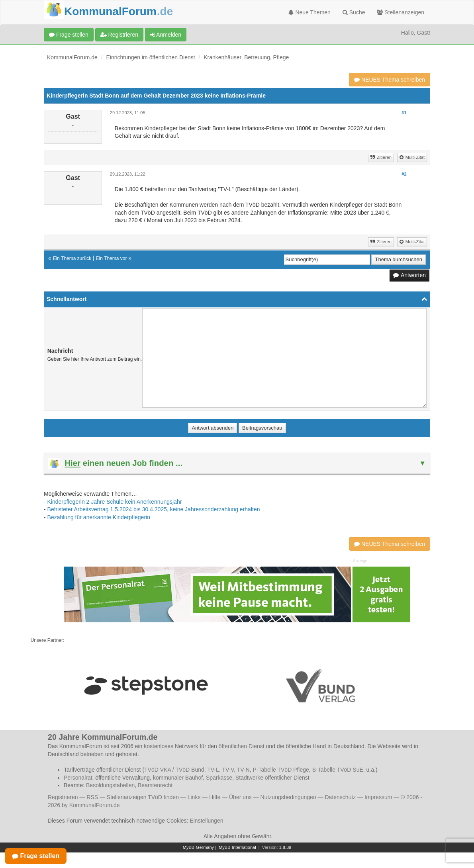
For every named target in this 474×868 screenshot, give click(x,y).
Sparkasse (219, 778)
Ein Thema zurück (72, 258)
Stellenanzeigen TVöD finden (143, 797)
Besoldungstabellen (110, 785)
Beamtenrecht (155, 785)
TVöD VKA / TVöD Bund (174, 770)
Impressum (378, 797)
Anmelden (166, 35)
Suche (354, 12)
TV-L (213, 770)
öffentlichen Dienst (242, 746)
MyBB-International (237, 847)
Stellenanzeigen (401, 12)
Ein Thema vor (112, 258)
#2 (404, 174)
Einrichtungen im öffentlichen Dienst (151, 57)
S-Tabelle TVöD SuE (338, 770)
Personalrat (78, 778)
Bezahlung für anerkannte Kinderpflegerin (99, 517)
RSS (92, 797)
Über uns (240, 797)
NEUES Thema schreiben (390, 80)
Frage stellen (69, 35)
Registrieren (119, 35)
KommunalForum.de (72, 57)
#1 (404, 113)
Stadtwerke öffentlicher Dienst (272, 778)
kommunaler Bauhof (178, 778)
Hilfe (215, 797)
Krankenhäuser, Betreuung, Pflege (246, 57)
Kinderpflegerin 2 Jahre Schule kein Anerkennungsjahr (115, 502)
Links (194, 797)
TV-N (243, 770)
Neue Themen (309, 12)
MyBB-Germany (198, 847)
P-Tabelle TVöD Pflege (281, 770)
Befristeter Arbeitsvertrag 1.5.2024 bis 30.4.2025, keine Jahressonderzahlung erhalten (154, 509)
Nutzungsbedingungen (288, 797)
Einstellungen (206, 821)
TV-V (228, 770)
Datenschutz (340, 797)
